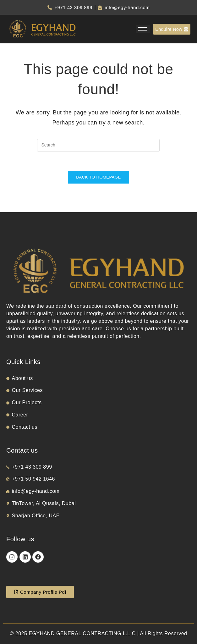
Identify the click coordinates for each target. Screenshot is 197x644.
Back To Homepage (98, 177)
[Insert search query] (98, 145)
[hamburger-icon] (143, 29)
